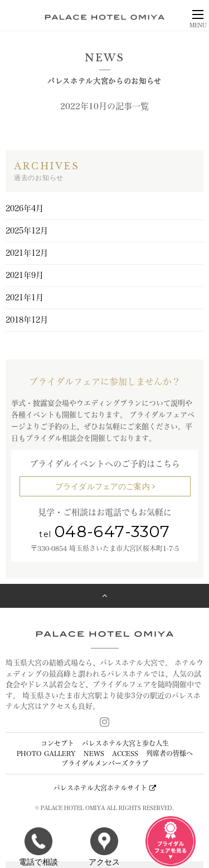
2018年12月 (27, 320)
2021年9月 (25, 275)
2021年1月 (25, 298)
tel (104, 534)
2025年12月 (27, 231)
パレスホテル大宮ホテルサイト (105, 788)
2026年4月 (25, 208)
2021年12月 (27, 253)
